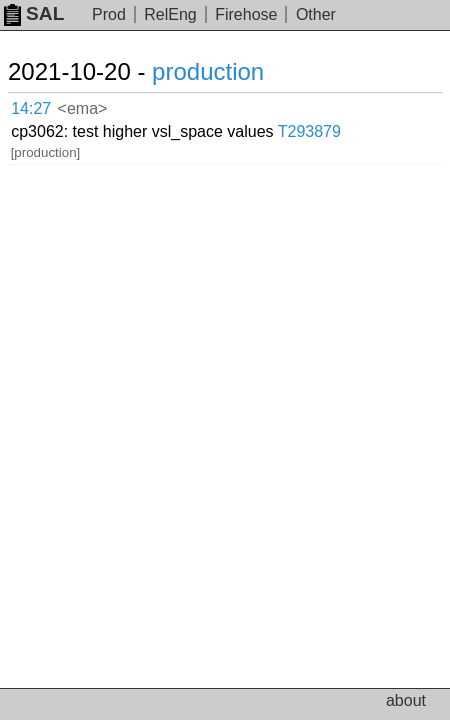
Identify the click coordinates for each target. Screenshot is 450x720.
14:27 (31, 108)
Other (316, 14)
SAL (34, 13)
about (406, 700)
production (208, 71)
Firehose (246, 14)
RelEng (170, 14)
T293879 (309, 131)
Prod (109, 14)
